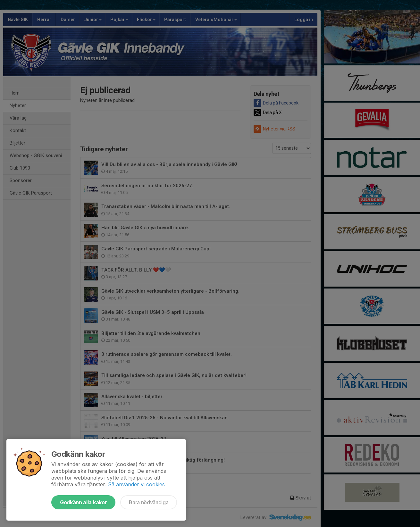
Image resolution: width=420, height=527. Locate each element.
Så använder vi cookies (136, 484)
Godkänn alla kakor (83, 502)
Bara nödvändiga (149, 502)
